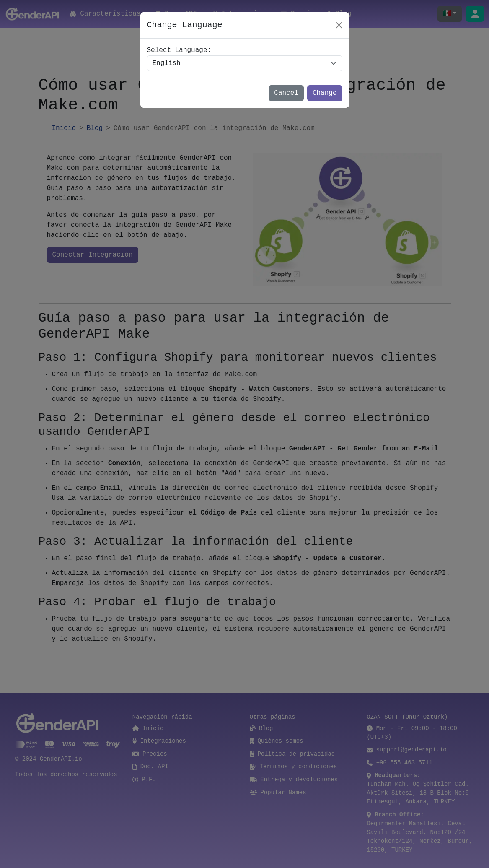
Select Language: (179, 50)
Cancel (286, 93)
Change (325, 93)
